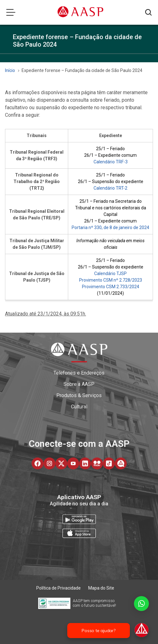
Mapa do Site (101, 588)
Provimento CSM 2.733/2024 (111, 287)
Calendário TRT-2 (110, 188)
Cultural (79, 407)
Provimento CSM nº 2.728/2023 (111, 280)
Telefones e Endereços (79, 373)
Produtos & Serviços (79, 395)
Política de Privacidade (59, 588)
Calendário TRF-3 (111, 162)
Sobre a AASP (79, 384)
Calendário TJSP (110, 273)
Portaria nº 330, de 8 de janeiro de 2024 (110, 227)
